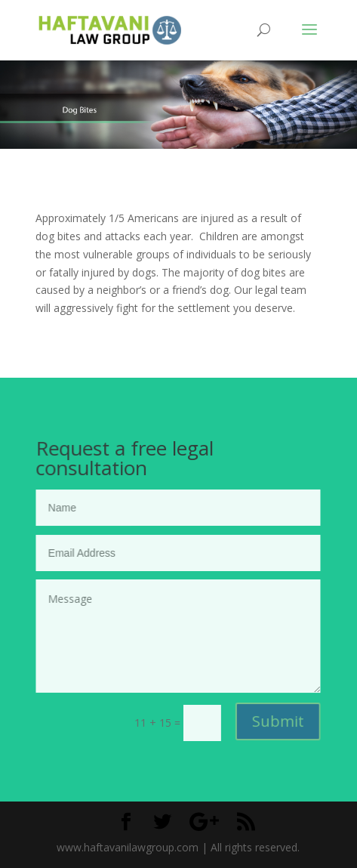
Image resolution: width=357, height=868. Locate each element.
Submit (277, 721)
